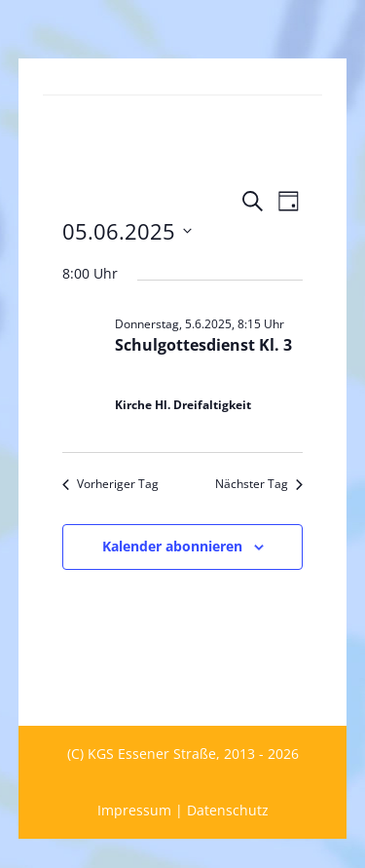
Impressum (134, 810)
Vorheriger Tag (110, 484)
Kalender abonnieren (172, 546)
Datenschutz (228, 810)
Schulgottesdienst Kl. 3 (203, 345)
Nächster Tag (259, 484)
